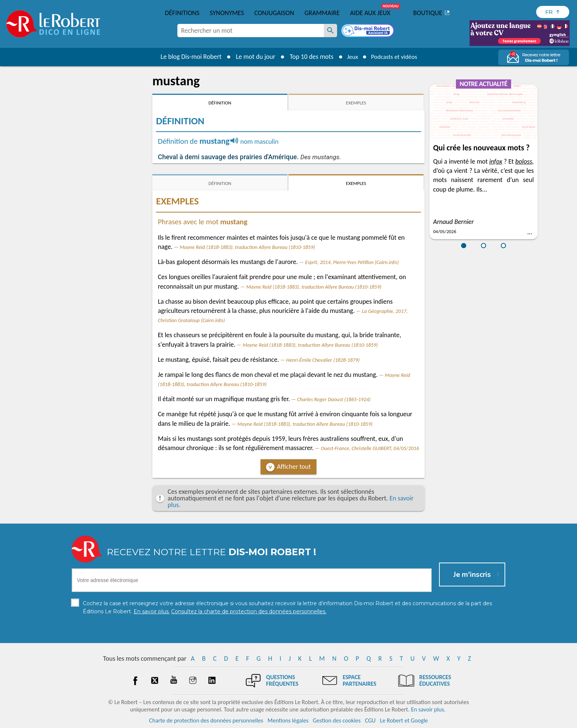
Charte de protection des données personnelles (206, 720)
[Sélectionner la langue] (553, 12)
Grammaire (322, 13)
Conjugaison (274, 13)
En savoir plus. (428, 709)
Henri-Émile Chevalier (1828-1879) (323, 360)
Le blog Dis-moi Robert (188, 57)
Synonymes (227, 13)
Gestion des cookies (337, 720)
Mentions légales (288, 720)
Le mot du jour (252, 57)
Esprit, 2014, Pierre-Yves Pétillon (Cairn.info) (352, 262)
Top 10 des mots (308, 57)
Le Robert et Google (404, 720)
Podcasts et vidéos (395, 57)
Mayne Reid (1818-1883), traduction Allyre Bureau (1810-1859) (247, 247)
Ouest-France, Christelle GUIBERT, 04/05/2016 (370, 448)
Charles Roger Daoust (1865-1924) (334, 399)
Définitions (182, 13)
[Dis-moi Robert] (368, 31)
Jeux (350, 57)
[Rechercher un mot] (330, 31)
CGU (370, 720)
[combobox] (251, 31)
